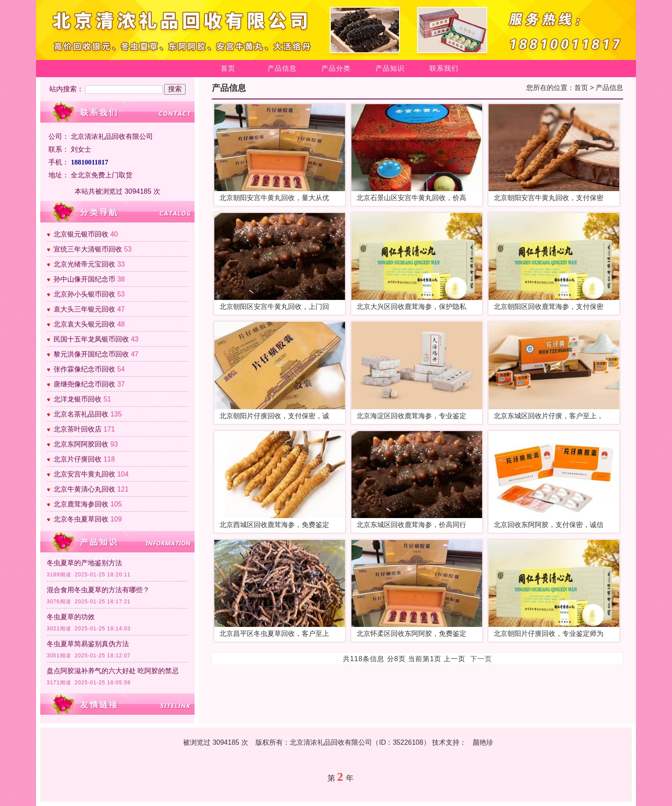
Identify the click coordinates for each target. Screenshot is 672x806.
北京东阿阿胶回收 (81, 444)
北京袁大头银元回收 (84, 324)
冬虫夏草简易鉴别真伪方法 (88, 644)
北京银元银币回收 (81, 234)
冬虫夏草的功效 (71, 617)
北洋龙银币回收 (78, 399)
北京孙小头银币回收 (84, 294)
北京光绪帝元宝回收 (84, 264)
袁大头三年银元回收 (84, 309)
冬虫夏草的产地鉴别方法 (84, 563)
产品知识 (390, 68)
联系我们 (444, 68)
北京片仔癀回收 (78, 459)
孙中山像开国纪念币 (84, 279)
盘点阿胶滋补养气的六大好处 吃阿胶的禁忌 (113, 671)
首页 (228, 68)
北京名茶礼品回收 (81, 414)
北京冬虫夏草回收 (81, 519)
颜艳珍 (483, 742)
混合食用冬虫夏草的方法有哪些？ (98, 590)
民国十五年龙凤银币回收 (91, 339)
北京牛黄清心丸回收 (84, 489)
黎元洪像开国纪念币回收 (91, 354)
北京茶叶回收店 (78, 429)
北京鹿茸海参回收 (81, 504)
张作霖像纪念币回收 (84, 369)
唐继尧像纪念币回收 (84, 384)
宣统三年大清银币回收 (88, 249)
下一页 (481, 659)
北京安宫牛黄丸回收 (84, 474)
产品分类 (336, 68)
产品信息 (282, 68)
